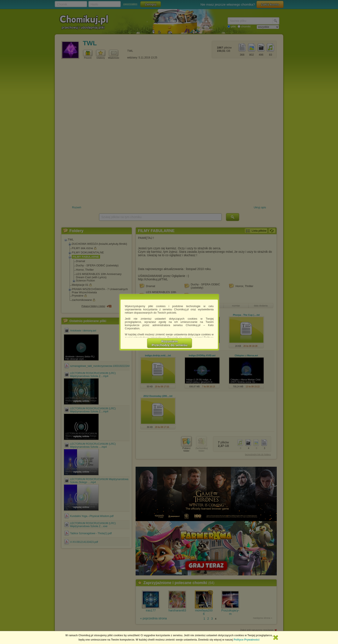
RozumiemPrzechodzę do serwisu (170, 343)
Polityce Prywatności (247, 640)
